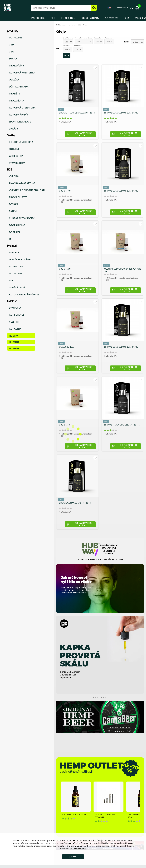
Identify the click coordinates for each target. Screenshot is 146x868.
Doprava (15, 232)
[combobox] (109, 8)
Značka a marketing (22, 183)
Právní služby (18, 197)
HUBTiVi (14, 336)
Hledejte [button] (94, 8)
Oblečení (15, 80)
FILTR (67, 55)
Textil (13, 280)
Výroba (14, 176)
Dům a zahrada (19, 87)
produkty (72, 25)
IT (10, 239)
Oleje (61, 266)
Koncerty (15, 329)
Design (13, 204)
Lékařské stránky (20, 259)
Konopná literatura (22, 108)
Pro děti (14, 94)
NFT (53, 18)
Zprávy (13, 129)
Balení (13, 211)
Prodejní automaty (90, 18)
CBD (11, 45)
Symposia (15, 308)
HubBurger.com (62, 25)
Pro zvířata (17, 101)
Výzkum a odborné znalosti (27, 190)
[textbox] (68, 42)
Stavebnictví (17, 163)
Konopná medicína (21, 142)
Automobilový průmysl (24, 295)
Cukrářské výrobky (22, 218)
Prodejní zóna (68, 18)
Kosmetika (16, 266)
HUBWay (14, 348)
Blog (127, 18)
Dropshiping (17, 225)
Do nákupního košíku (85, 134)
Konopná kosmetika (22, 73)
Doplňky (62, 188)
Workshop (16, 156)
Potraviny (16, 38)
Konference (17, 315)
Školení (14, 149)
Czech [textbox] (109, 8)
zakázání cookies (78, 848)
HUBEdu (14, 342)
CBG (11, 52)
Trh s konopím (38, 18)
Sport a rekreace (20, 122)
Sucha (13, 59)
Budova (14, 252)
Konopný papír (18, 115)
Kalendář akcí (112, 18)
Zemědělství (17, 287)
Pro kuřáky (16, 66)
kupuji (95, 68)
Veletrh (14, 322)
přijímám (73, 857)
